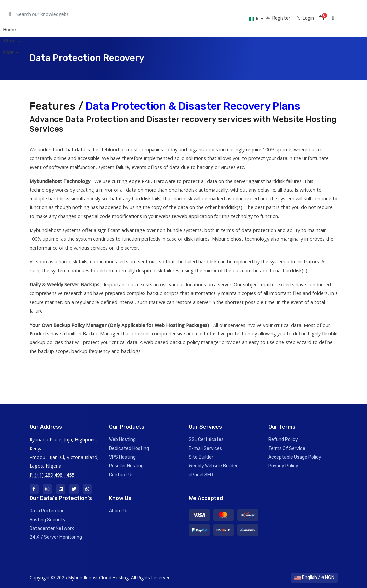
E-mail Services (205, 448)
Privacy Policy (283, 466)
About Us (119, 511)
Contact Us (121, 475)
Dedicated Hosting (129, 448)
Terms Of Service (287, 448)
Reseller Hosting (126, 466)
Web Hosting (122, 440)
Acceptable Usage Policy (295, 457)
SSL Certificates (206, 440)
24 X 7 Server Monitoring (56, 537)
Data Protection (47, 511)
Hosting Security (48, 520)
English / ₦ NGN (314, 578)
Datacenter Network (52, 528)
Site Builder (201, 457)
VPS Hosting (122, 457)
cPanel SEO (201, 475)
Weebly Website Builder (213, 466)
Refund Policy (283, 440)
